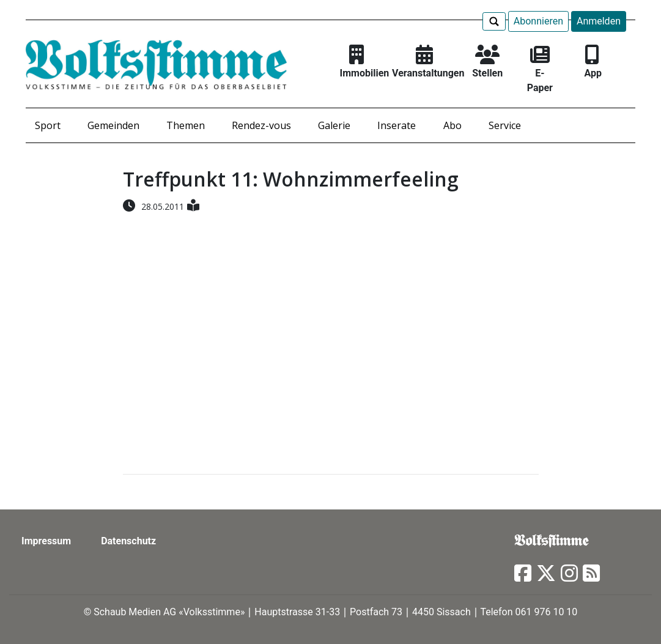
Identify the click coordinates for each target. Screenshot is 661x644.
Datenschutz (128, 541)
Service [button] (505, 125)
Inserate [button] (397, 125)
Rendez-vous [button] (261, 125)
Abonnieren (538, 21)
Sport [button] (48, 125)
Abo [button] (452, 125)
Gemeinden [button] (113, 125)
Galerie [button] (334, 125)
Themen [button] (186, 125)
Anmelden (599, 21)
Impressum (46, 541)
